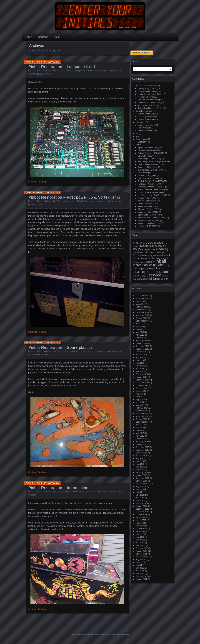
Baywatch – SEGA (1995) (149, 156)
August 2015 (141, 458)
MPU (84, 71)
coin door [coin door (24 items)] (149, 252)
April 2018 (140, 369)
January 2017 (141, 411)
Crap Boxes (143, 173)
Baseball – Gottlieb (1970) (149, 150)
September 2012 (143, 531)
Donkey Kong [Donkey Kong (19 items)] (146, 255)
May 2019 (140, 332)
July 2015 (140, 461)
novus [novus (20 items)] (165, 258)
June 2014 (140, 492)
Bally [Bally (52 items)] (136, 249)
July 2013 (140, 523)
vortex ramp (117, 201)
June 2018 (140, 363)
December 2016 (142, 414)
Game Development (144, 111)
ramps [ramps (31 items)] (161, 268)
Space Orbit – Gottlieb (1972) (150, 215)
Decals (68, 201)
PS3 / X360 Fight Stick (147, 105)
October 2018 (141, 352)
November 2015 (142, 450)
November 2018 (142, 349)
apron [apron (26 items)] (139, 243)
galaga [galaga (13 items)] (145, 258)
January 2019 (141, 343)
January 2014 (141, 506)
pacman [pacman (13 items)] (143, 262)
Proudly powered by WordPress (85, 635)
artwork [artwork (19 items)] (136, 246)
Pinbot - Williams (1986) (47, 71)
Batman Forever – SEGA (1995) (151, 153)
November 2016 (142, 416)
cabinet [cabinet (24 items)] (144, 249)
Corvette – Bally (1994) (148, 167)
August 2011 (141, 559)
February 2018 (142, 374)
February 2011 (142, 576)
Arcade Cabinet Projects (146, 86)
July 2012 (140, 534)
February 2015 (142, 472)
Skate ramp (143, 142)
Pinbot (96, 71)
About (29, 37)
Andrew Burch (40, 62)
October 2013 (141, 515)
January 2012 (141, 551)
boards (68, 492)
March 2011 (141, 574)
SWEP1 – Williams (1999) (149, 220)
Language (77, 71)
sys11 (108, 201)
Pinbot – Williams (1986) (148, 204)
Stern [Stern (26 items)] (136, 279)
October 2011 (141, 554)
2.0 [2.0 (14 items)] (134, 243)
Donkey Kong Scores (147, 125)
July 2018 (140, 360)
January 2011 (141, 579)
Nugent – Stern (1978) (147, 201)
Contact (43, 37)
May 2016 (140, 433)
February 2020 (142, 307)
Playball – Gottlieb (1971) (149, 209)
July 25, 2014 (55, 192)
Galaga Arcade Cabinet (148, 91)
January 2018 (141, 377)
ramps (92, 351)
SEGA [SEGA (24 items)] (145, 276)
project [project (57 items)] (152, 268)
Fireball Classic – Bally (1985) (150, 181)
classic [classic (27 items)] (152, 249)
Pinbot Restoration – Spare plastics (60, 347)
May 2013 (140, 526)
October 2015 (141, 453)
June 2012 (140, 537)
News (138, 136)
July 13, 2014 (55, 343)
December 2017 (142, 380)
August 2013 (141, 520)
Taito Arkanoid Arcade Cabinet (151, 108)
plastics (86, 351)
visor (114, 351)
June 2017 (140, 397)
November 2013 (142, 512)
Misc (138, 133)
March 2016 (141, 439)
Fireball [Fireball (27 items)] (166, 255)
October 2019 (141, 318)
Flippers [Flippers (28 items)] (137, 258)
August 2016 (141, 425)
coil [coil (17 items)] (142, 252)
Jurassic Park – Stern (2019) (150, 192)
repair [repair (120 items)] (146, 271)
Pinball (90, 71)
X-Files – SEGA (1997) (147, 226)
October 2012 (141, 529)
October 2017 (141, 385)
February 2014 (142, 503)
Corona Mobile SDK (146, 114)
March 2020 (141, 304)
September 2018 (143, 355)
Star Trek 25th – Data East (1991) (152, 218)
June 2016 (140, 430)
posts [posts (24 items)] (144, 269)
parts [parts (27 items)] (149, 262)
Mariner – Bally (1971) (147, 198)
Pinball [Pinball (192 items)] (159, 261)
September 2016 (143, 422)
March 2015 (141, 470)
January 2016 (141, 444)
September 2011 (143, 557)
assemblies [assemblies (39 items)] (147, 246)
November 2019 (142, 315)
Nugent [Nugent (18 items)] (136, 262)
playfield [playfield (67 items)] (159, 265)
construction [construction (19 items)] (159, 252)
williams (32, 74)
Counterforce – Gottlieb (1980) (151, 170)
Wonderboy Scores (146, 131)
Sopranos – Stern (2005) (148, 212)
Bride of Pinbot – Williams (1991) (152, 164)
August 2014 (141, 487)
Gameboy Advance (146, 117)
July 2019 (140, 327)
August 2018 (141, 357)
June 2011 (140, 565)
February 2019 (142, 341)
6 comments (46, 355)
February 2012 (142, 548)
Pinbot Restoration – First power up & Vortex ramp (74, 197)
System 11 (114, 71)
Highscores (140, 122)
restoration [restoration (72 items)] (160, 272)
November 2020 (142, 298)
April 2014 (140, 498)
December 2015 (142, 447)
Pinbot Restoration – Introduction (58, 488)
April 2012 (140, 543)
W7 (121, 71)
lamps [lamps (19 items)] (159, 258)
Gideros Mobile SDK (146, 119)
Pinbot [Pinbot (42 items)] (137, 265)
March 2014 (141, 501)
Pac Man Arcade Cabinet (148, 100)
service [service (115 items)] (155, 275)
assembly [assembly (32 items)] (160, 246)
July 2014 (140, 489)
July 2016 (140, 428)
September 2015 (143, 456)
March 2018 (141, 371)
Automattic (124, 635)
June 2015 (140, 464)
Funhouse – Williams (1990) (150, 184)
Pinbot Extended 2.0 (146, 206)
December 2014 (142, 478)
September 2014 (143, 484)
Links (57, 37)
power (92, 201)
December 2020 (142, 296)
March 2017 (141, 405)
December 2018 (142, 346)
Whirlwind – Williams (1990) (150, 223)
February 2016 (142, 442)
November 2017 (142, 383)
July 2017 (140, 394)
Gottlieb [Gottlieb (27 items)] (152, 258)
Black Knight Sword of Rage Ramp (152, 162)
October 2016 (141, 419)
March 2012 (141, 545)
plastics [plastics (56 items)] (147, 265)
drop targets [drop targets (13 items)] (157, 255)
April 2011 (140, 571)
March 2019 (141, 338)
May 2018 (140, 366)
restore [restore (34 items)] (137, 276)
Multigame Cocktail (146, 97)
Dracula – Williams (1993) (149, 178)
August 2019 (141, 324)
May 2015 (140, 467)
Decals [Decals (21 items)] (136, 255)
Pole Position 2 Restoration (149, 103)
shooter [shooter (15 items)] (165, 276)
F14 (67, 351)
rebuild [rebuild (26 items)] (137, 272)
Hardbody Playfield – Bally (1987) (152, 187)
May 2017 (140, 399)
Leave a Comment (44, 74)
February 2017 (142, 408)
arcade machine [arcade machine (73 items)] (155, 243)
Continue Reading (37, 182)
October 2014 (141, 481)
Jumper (68, 71)
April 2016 (140, 436)
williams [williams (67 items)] (155, 279)
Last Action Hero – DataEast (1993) (153, 195)
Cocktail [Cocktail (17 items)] (136, 252)
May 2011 (140, 568)
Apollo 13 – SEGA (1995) (148, 148)
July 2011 (140, 562)
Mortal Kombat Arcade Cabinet (151, 94)
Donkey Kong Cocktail (147, 89)
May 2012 (140, 540)
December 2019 (142, 312)
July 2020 (140, 301)
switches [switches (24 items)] (144, 279)
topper (109, 351)
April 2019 (140, 335)
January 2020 (141, 310)
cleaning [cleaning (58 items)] (162, 249)
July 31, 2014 (55, 62)
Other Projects (142, 139)
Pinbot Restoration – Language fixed (62, 67)
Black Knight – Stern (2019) (149, 159)
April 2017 (140, 402)
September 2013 (143, 517)
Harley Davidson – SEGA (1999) (151, 190)
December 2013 (142, 509)
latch (74, 201)
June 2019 (140, 329)
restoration (104, 71)
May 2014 (140, 495)
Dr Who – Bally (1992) (147, 176)
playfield (88, 492)
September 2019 (143, 321)
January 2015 (141, 475)
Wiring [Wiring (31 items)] (165, 279)
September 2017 (143, 388)
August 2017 (141, 391)
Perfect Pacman (145, 128)
